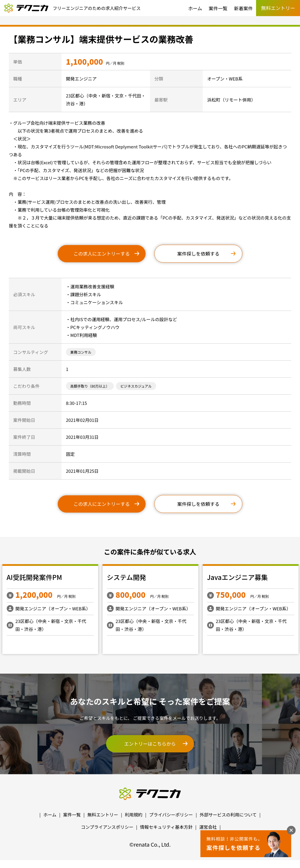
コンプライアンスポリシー (107, 827)
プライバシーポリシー (171, 815)
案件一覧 (218, 8)
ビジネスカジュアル (136, 386)
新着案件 (243, 8)
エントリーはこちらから (150, 744)
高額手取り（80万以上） (90, 386)
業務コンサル (81, 352)
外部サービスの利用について (228, 815)
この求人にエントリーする (102, 254)
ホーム (195, 8)
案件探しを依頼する (198, 254)
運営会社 (208, 827)
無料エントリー (103, 815)
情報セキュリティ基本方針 (166, 827)
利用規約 (134, 815)
